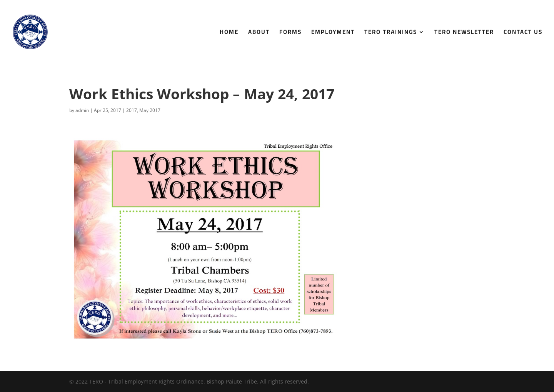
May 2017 (150, 110)
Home (229, 33)
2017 (132, 110)
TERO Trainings (391, 33)
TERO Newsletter (464, 33)
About (259, 33)
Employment (333, 33)
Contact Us (523, 33)
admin (82, 110)
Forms (290, 33)
